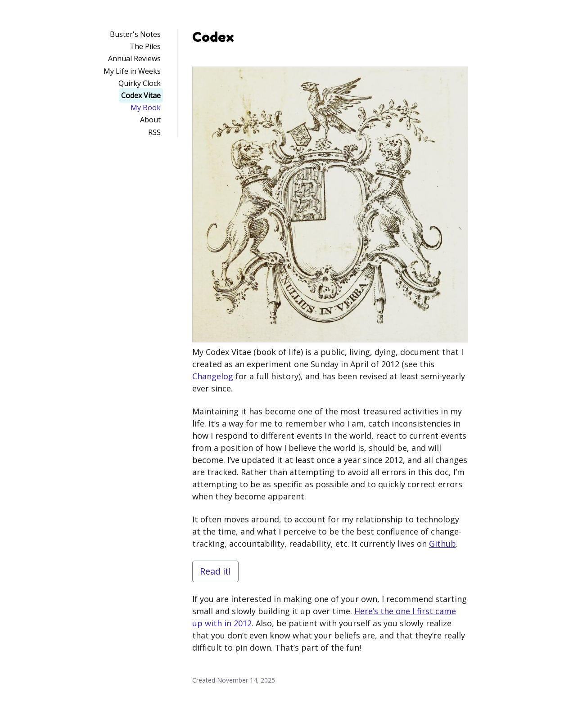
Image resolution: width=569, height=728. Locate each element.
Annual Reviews (134, 58)
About (150, 120)
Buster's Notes (135, 34)
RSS (154, 132)
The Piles (145, 46)
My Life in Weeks (132, 71)
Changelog (213, 376)
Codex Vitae (141, 95)
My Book (146, 108)
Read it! (215, 571)
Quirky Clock (140, 83)
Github (443, 544)
